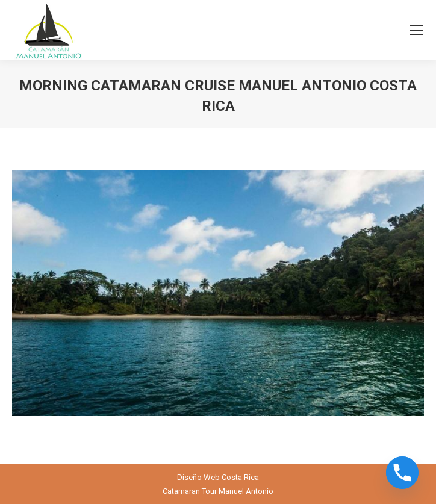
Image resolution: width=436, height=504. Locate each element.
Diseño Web (198, 477)
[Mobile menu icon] (416, 30)
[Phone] (402, 473)
